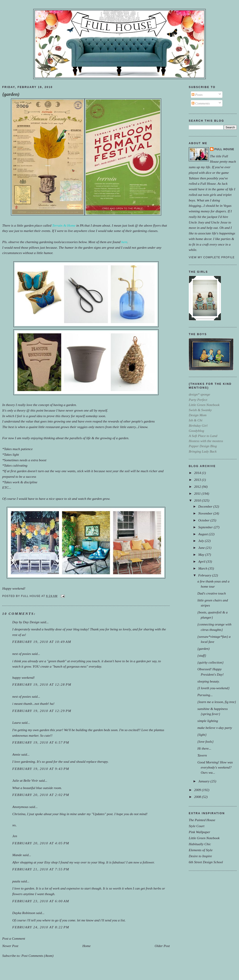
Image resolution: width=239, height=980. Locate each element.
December (206, 506)
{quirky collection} (211, 662)
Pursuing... (205, 695)
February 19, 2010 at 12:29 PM (42, 711)
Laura (17, 723)
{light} (202, 735)
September (206, 527)
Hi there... (204, 748)
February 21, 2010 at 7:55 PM (41, 869)
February (205, 575)
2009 (198, 790)
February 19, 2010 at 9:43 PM (41, 769)
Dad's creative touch (212, 593)
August (203, 534)
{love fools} (205, 741)
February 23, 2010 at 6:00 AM (41, 901)
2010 (198, 500)
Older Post (162, 946)
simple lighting (208, 721)
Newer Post (10, 946)
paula (16, 881)
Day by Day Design (26, 622)
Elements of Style (201, 850)
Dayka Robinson (24, 913)
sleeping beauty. (209, 681)
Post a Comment (14, 938)
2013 (198, 480)
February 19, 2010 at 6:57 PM (41, 742)
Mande (17, 855)
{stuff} (202, 655)
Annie (16, 754)
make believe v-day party (215, 728)
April (202, 561)
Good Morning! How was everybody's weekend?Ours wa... (215, 767)
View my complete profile (212, 257)
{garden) (11, 94)
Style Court (197, 826)
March (203, 568)
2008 (198, 797)
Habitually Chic (200, 844)
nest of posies (22, 654)
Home (87, 946)
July (201, 541)
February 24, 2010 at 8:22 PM (41, 927)
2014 (198, 473)
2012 (198, 487)
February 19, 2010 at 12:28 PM (42, 684)
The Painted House (202, 820)
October (204, 520)
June (202, 548)
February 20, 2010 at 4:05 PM (41, 843)
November (206, 513)
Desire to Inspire (200, 856)
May (202, 555)
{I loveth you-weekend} (214, 688)
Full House (224, 149)
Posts (197, 95)
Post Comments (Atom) (38, 956)
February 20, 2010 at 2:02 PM (41, 795)
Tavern (202, 755)
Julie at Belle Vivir (25, 780)
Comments (201, 103)
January (204, 781)
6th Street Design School (206, 862)
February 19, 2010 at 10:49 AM (42, 642)
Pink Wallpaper (199, 832)
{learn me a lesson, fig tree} (217, 702)
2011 (198, 493)
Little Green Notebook (204, 838)
